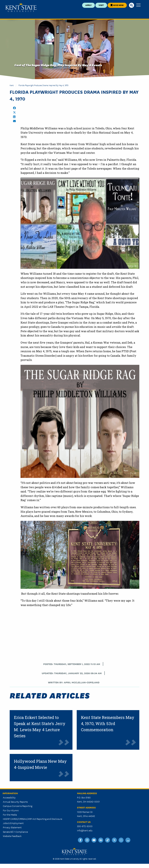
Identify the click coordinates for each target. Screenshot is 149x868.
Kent (12, 85)
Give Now (117, 5)
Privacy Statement (12, 827)
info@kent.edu (85, 830)
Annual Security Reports (15, 802)
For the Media (10, 815)
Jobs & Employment (13, 823)
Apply (89, 5)
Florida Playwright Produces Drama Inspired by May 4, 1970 (43, 85)
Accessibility (9, 797)
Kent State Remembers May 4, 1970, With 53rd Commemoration (108, 724)
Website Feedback (12, 836)
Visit (101, 5)
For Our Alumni (11, 810)
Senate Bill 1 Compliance (15, 832)
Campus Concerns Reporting (18, 806)
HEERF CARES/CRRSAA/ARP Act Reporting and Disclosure (32, 819)
